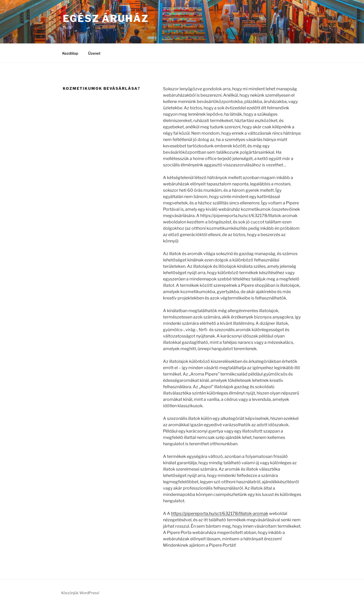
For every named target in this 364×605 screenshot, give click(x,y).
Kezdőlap (70, 53)
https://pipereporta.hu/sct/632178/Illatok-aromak (220, 513)
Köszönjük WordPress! (80, 593)
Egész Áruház (106, 18)
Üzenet (94, 53)
